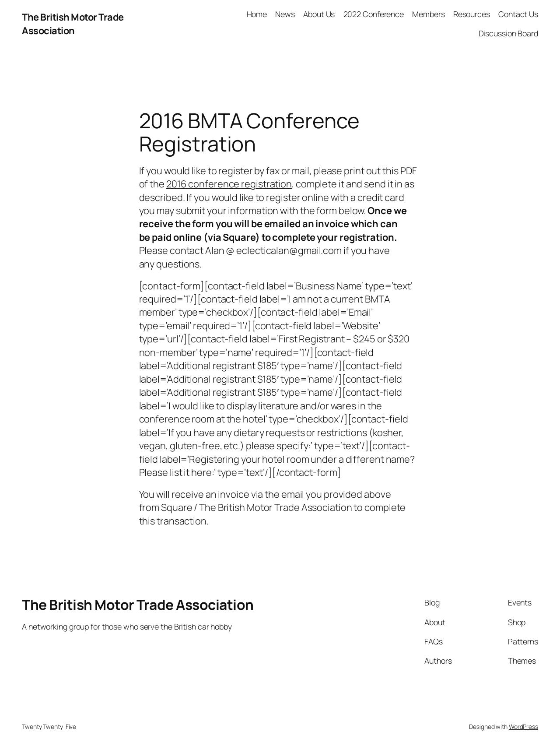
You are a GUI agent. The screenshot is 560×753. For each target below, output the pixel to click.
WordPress (523, 727)
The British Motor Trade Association (73, 24)
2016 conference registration (229, 184)
